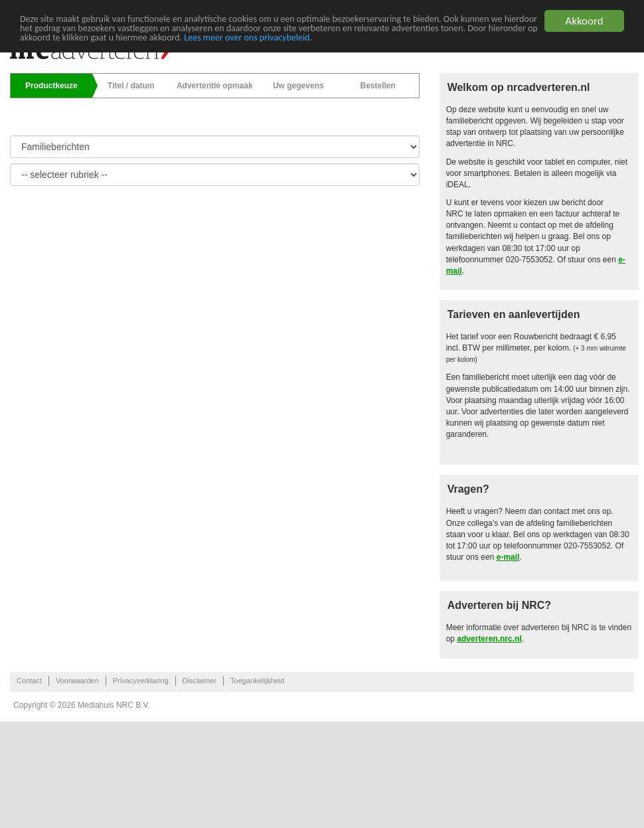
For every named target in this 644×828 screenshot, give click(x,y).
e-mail (508, 557)
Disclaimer (200, 681)
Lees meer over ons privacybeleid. (248, 38)
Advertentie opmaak (215, 86)
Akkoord (584, 21)
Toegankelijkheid (257, 681)
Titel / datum (131, 86)
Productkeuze (51, 86)
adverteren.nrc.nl (489, 639)
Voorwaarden (77, 681)
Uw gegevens (298, 86)
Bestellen (377, 86)
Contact (29, 681)
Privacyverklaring (141, 681)
